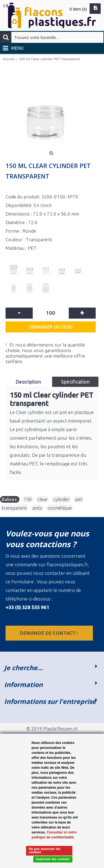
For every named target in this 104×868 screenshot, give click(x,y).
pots (37, 508)
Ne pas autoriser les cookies (45, 851)
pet (79, 499)
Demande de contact (49, 633)
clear (43, 499)
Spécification (75, 382)
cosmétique (60, 508)
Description (29, 382)
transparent (14, 508)
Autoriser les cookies (53, 859)
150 (28, 499)
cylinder (61, 499)
